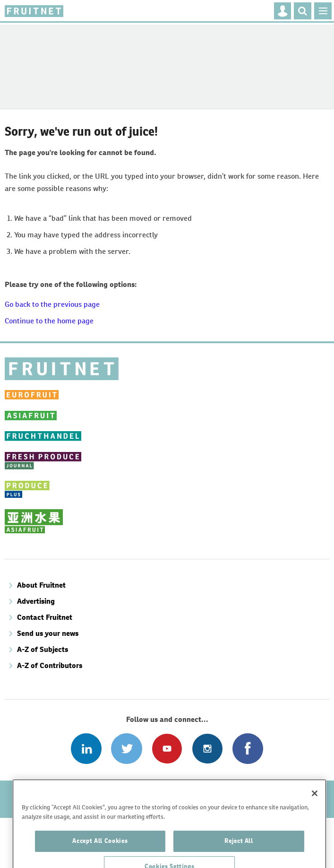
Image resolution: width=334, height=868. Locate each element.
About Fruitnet (41, 585)
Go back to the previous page (52, 304)
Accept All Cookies (100, 855)
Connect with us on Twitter (126, 749)
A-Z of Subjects (43, 649)
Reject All (239, 855)
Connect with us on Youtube (167, 749)
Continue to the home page (49, 321)
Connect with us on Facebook (248, 749)
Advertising (36, 601)
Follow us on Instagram (207, 749)
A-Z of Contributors (50, 665)
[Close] (315, 807)
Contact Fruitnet (45, 617)
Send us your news (48, 633)
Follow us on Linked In (86, 749)
